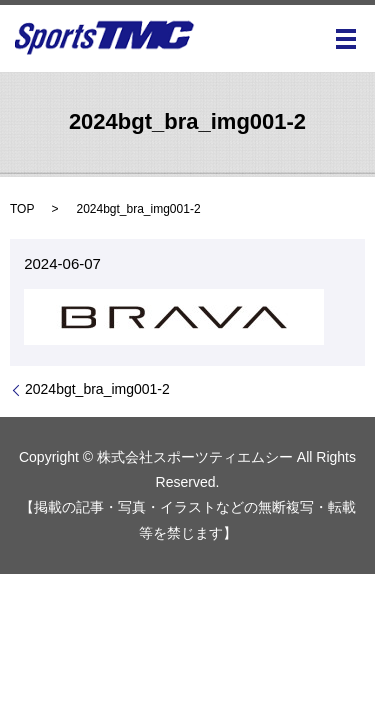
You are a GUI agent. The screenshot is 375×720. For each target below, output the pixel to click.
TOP (22, 209)
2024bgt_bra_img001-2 (97, 389)
